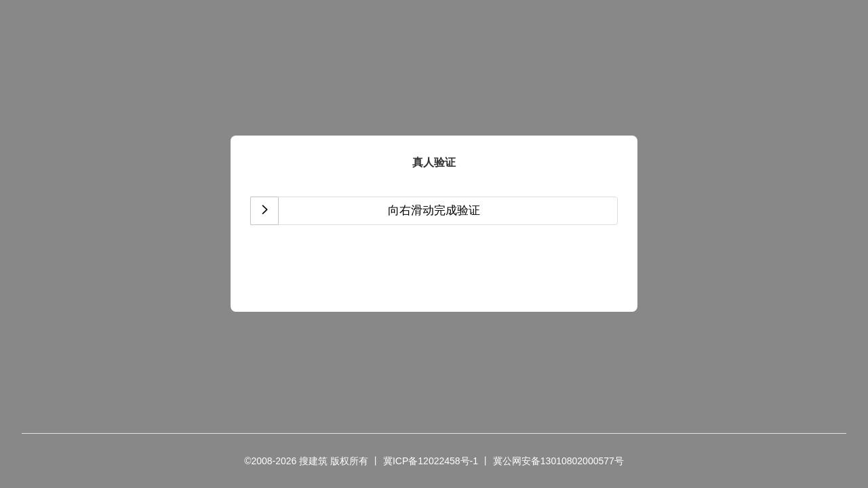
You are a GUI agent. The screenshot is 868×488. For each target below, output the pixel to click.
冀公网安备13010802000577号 (558, 461)
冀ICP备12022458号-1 (431, 461)
